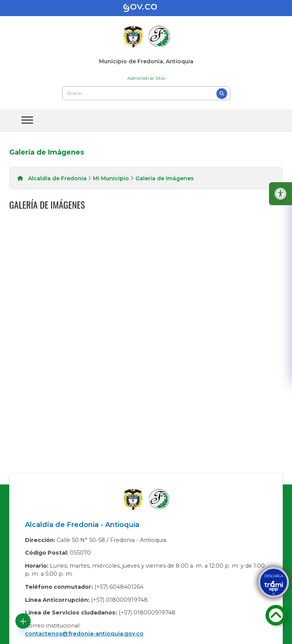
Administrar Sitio (146, 78)
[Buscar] (222, 94)
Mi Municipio (111, 178)
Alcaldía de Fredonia (57, 178)
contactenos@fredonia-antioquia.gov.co (84, 634)
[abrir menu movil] (27, 120)
